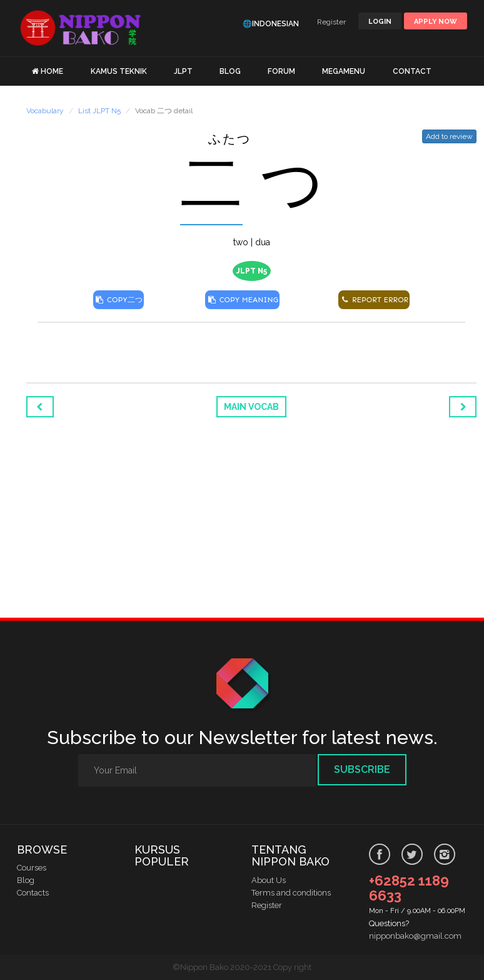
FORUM (281, 71)
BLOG (230, 71)
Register (331, 22)
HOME (52, 71)
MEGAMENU (344, 71)
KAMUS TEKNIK (119, 71)
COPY (118, 300)
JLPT (183, 71)
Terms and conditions (291, 893)
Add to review (449, 136)
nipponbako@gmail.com (415, 936)
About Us (269, 880)
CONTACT (412, 71)
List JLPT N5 (99, 111)
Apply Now (436, 22)
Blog (26, 880)
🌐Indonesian (271, 24)
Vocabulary (45, 111)
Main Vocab (251, 407)
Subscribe (362, 769)
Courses (32, 868)
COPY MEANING (242, 300)
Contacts (33, 893)
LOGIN (380, 22)
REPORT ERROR (374, 300)
